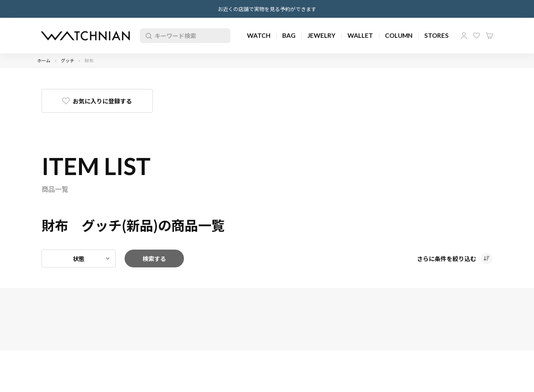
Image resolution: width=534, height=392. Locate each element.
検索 (147, 36)
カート (489, 36)
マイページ (464, 36)
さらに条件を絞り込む (446, 258)
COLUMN (399, 35)
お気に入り (477, 36)
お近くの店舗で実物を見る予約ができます (267, 9)
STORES (436, 35)
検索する (154, 258)
